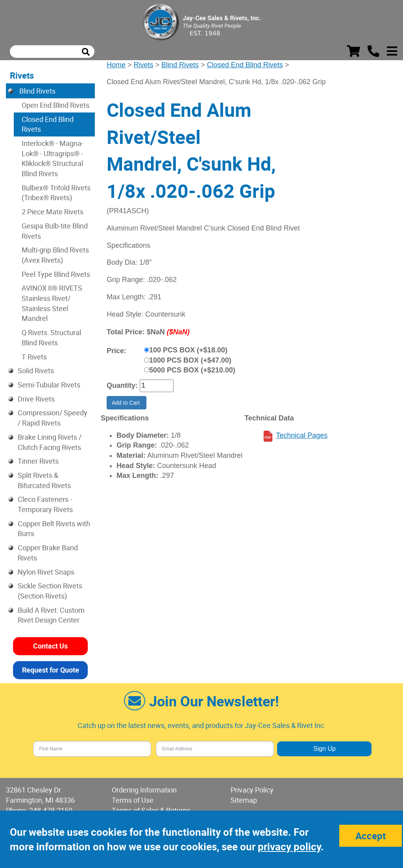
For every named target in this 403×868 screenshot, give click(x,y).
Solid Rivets (36, 370)
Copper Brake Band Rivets (48, 553)
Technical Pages (302, 435)
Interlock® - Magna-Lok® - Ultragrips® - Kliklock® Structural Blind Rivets (53, 158)
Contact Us (50, 646)
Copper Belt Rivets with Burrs (54, 529)
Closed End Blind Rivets (245, 65)
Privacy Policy (252, 790)
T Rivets (34, 357)
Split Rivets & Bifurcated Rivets (44, 480)
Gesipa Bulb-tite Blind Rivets (55, 231)
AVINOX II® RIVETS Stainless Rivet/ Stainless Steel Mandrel (52, 303)
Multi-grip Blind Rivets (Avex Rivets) (55, 255)
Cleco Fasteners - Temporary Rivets (45, 504)
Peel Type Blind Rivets (56, 274)
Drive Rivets (36, 399)
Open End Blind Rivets (55, 105)
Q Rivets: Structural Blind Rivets (51, 337)
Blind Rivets (180, 65)
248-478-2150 (51, 810)
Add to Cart (127, 403)
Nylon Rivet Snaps (46, 572)
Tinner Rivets (38, 461)
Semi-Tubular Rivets (49, 385)
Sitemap (244, 800)
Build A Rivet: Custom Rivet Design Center (51, 615)
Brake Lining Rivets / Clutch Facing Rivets (50, 442)
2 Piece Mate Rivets (53, 212)
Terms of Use (133, 800)
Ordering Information (144, 790)
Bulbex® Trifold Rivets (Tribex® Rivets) (56, 193)
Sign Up (324, 749)
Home (116, 65)
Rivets (144, 65)
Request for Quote (51, 670)
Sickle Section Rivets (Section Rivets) (50, 591)
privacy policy (289, 847)
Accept (371, 836)
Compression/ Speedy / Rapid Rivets (53, 418)
